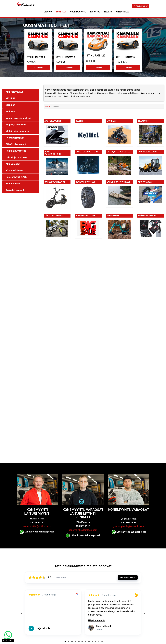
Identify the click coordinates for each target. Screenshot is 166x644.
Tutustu (38, 67)
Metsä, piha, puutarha (118, 152)
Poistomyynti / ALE (85, 216)
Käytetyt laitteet (54, 216)
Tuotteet (61, 12)
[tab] (65, 641)
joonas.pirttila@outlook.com (129, 526)
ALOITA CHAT (8, 641)
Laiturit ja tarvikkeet (118, 182)
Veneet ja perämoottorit (53, 153)
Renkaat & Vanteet (85, 182)
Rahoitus (95, 12)
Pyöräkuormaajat (148, 152)
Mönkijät (112, 121)
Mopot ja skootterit (87, 152)
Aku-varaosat (145, 182)
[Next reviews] (145, 613)
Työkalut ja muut (147, 216)
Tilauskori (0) (141, 6)
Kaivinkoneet (114, 216)
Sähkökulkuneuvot (55, 182)
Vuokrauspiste (78, 12)
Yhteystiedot (123, 12)
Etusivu (48, 12)
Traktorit (143, 121)
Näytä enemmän (97, 620)
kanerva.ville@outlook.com (83, 530)
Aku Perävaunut (53, 121)
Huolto (108, 12)
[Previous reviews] (21, 613)
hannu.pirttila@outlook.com (37, 526)
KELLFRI (79, 121)
